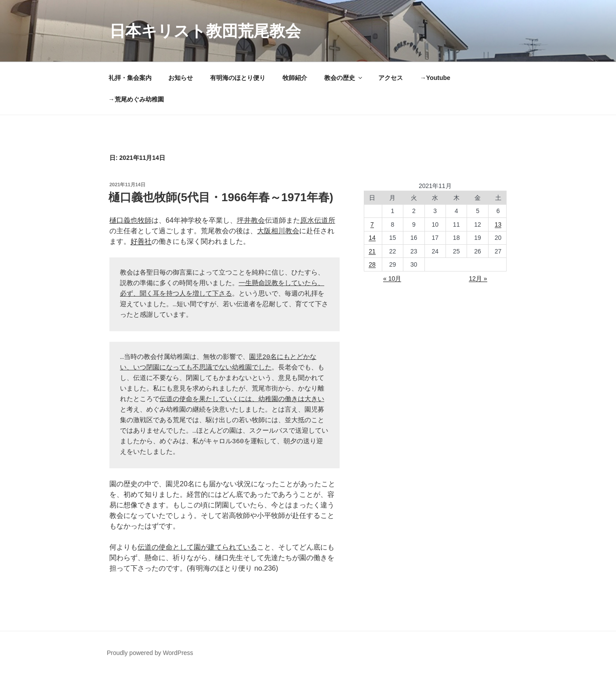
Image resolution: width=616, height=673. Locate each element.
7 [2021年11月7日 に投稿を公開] (372, 224)
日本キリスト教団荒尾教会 (205, 31)
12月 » (478, 279)
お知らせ (181, 78)
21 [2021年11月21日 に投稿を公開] (372, 251)
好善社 (141, 241)
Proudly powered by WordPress (150, 653)
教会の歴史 (344, 78)
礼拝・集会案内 (130, 78)
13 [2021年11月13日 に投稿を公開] (498, 224)
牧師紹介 (295, 78)
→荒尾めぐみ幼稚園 (136, 99)
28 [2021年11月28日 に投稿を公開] (372, 264)
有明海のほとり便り (238, 78)
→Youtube (435, 78)
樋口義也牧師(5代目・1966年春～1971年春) (221, 197)
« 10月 (392, 279)
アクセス (391, 78)
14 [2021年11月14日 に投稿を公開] (372, 238)
